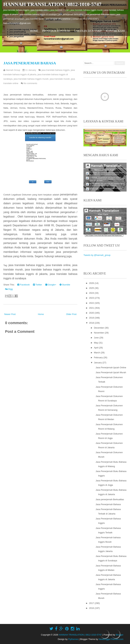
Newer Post (10, 314)
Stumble (65, 285)
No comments (30, 83)
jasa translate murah (60, 79)
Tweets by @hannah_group (97, 255)
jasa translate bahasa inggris (56, 70)
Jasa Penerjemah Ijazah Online (111, 368)
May (96, 343)
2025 (92, 288)
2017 (92, 603)
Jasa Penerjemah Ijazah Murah (111, 372)
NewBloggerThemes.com (111, 639)
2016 (92, 608)
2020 (92, 313)
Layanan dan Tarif (88, 31)
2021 (92, 308)
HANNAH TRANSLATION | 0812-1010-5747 (52, 4)
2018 (92, 323)
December (99, 328)
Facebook (24, 285)
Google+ (51, 285)
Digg (9, 289)
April (96, 348)
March (97, 353)
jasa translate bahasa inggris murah (31, 79)
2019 (92, 318)
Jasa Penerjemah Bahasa (30, 63)
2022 (92, 303)
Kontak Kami (116, 31)
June (97, 338)
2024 (92, 293)
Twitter (37, 285)
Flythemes (73, 639)
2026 (92, 283)
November (99, 333)
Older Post (71, 314)
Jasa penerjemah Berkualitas (110, 499)
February (99, 357)
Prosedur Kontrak (56, 31)
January (98, 363)
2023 (92, 298)
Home (34, 31)
